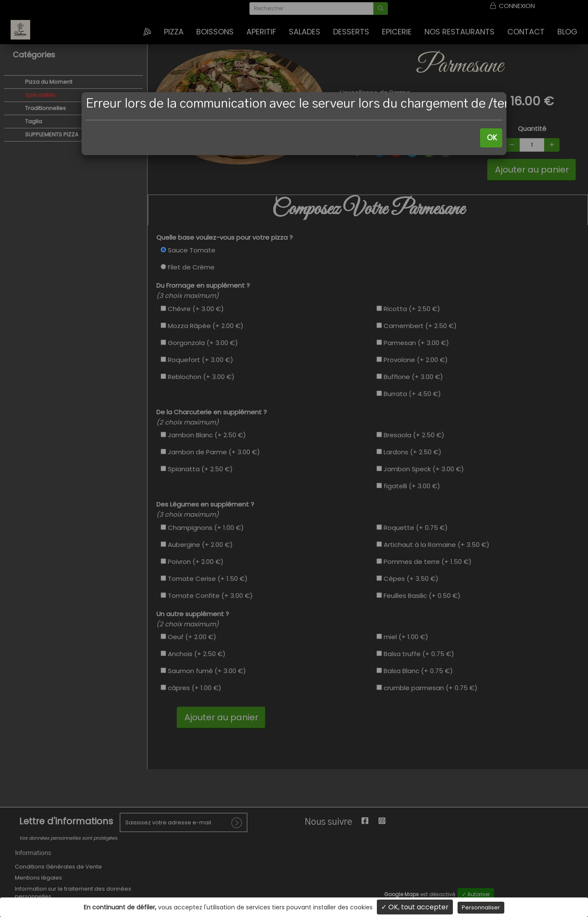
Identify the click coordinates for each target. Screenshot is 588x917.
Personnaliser (481, 907)
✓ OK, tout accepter (415, 907)
